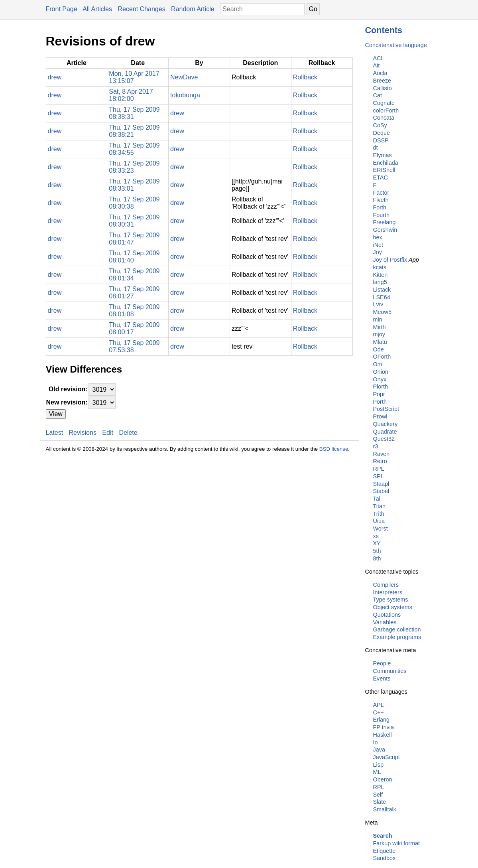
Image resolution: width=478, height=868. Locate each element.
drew (55, 77)
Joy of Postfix (390, 260)
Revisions (83, 433)
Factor (381, 193)
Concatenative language (396, 45)
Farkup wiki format (397, 843)
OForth (382, 357)
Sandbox (385, 858)
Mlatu (380, 342)
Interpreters (388, 592)
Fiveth (381, 200)
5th (377, 551)
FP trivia (384, 727)
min (378, 320)
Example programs (397, 637)
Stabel (381, 491)
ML (377, 772)
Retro (380, 461)
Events (382, 679)
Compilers (386, 585)
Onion (381, 372)
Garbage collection (397, 629)
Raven (382, 454)
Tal (377, 499)
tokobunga (185, 95)
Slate (380, 802)
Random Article (193, 9)
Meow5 (382, 312)
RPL (379, 469)
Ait (377, 65)
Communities (390, 671)
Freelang (385, 222)
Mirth (380, 327)
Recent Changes (141, 9)
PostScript (386, 409)
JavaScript (387, 757)
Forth (380, 207)
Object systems (393, 607)
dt (376, 148)
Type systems (391, 600)
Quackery (386, 424)
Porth (380, 402)
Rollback (305, 77)
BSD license (334, 449)
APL (379, 705)
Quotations (387, 615)
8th (377, 558)
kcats (380, 267)
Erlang (382, 720)
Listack (382, 290)
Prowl (380, 416)
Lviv (378, 304)
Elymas (383, 155)
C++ (379, 712)
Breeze (382, 81)
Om (378, 364)
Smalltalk (385, 809)
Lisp (378, 765)
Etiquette (385, 851)
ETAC (381, 178)
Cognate (384, 103)
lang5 (380, 282)
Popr (379, 394)
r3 (376, 446)
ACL (379, 58)
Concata (384, 118)
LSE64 (382, 297)
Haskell (383, 735)
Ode (379, 349)
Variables (385, 622)
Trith (379, 514)
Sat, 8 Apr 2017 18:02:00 (131, 95)
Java (379, 750)
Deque (382, 133)
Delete (128, 433)
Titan (379, 506)
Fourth (382, 215)
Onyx (380, 379)
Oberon (383, 779)
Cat (378, 95)
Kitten (381, 275)
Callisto (383, 88)
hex (378, 237)
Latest (55, 433)
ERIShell (384, 170)
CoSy (380, 125)
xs (376, 536)
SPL (379, 476)
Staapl (381, 484)
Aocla (380, 73)
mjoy (379, 334)
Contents (384, 30)
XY (377, 543)
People (382, 663)
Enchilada (386, 163)
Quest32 (384, 439)
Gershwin (385, 230)
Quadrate (385, 432)
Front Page (62, 9)
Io (376, 742)
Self (378, 795)
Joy (378, 252)
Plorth (381, 387)
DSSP (381, 140)
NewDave (184, 77)
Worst (381, 529)
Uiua (379, 521)
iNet (378, 245)
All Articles (97, 9)
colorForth (386, 110)
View (56, 414)
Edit (108, 433)
